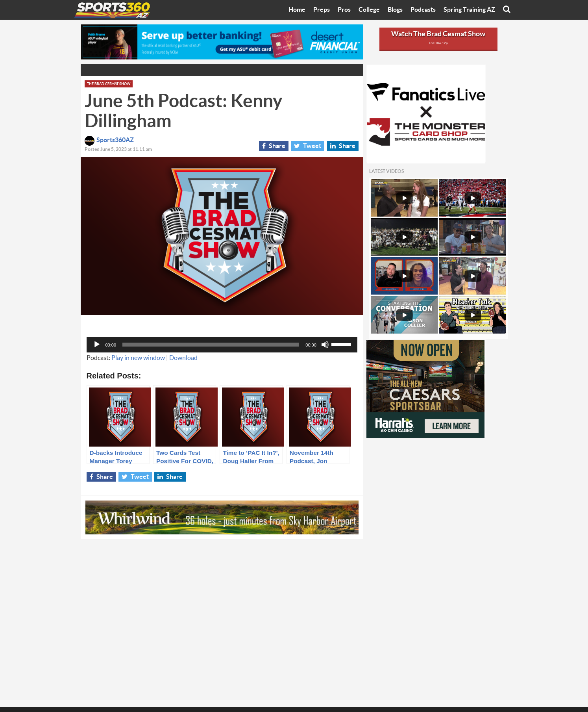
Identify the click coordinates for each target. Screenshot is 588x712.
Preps (322, 10)
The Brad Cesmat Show (109, 84)
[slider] (211, 345)
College (369, 10)
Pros (344, 10)
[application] (222, 345)
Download (183, 358)
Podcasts (423, 10)
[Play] (97, 345)
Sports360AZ (109, 140)
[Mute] (325, 345)
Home (297, 10)
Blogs (395, 10)
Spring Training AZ (469, 10)
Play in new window (138, 358)
